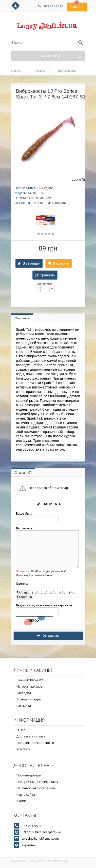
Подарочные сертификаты (37, 782)
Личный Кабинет (30, 680)
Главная (17, 71)
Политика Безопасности (35, 743)
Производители (29, 775)
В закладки (32, 263)
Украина (28, 845)
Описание (22, 318)
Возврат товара (29, 699)
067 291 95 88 (54, 6)
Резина (40, 71)
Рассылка (24, 706)
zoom (78, 179)
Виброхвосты (67, 71)
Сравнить (47, 275)
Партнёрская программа (36, 788)
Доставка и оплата (31, 736)
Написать (57, 203)
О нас (21, 730)
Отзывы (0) (23, 473)
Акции (21, 801)
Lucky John (46, 188)
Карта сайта (26, 794)
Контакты (24, 749)
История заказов (30, 686)
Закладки (24, 693)
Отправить (48, 636)
